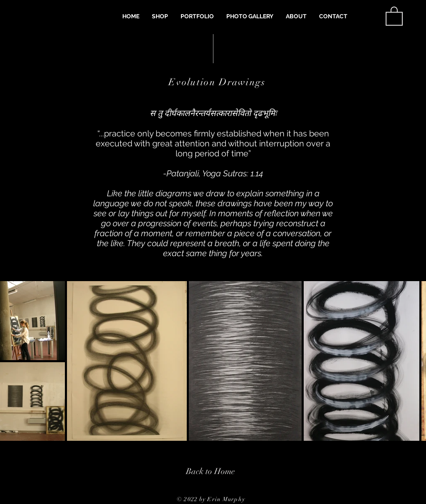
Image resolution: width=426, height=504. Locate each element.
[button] (160, 16)
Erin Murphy (226, 499)
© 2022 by (192, 499)
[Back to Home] (210, 471)
